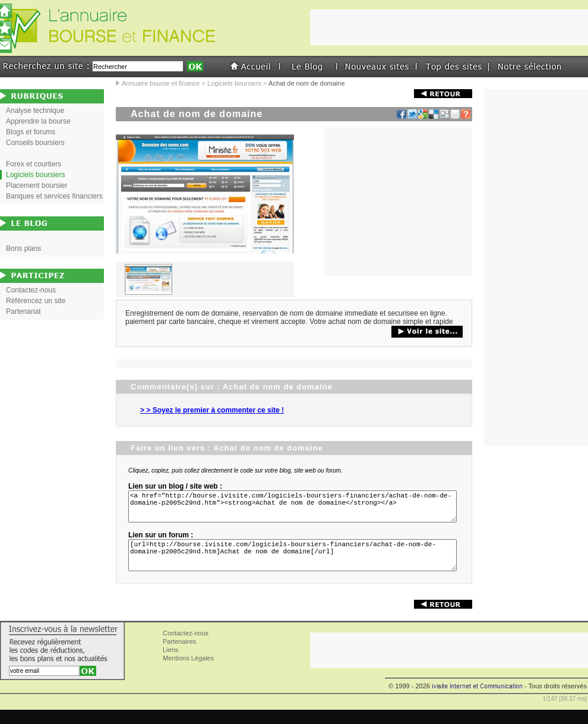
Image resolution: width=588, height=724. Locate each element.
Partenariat (23, 311)
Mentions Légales (188, 672)
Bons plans (23, 248)
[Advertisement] (398, 202)
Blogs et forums (31, 132)
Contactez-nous (31, 290)
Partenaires (179, 656)
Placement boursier (37, 185)
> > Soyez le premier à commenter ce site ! (212, 410)
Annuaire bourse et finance (161, 83)
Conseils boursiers (35, 143)
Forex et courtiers (34, 164)
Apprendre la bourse (38, 121)
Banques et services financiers (54, 196)
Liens (170, 664)
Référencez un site (36, 301)
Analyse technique (35, 111)
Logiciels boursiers (234, 83)
